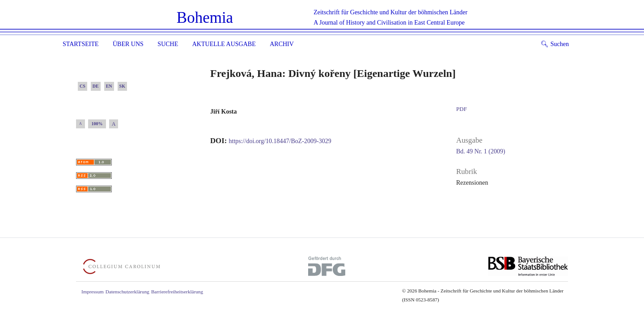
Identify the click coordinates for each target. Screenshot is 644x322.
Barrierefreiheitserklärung (177, 292)
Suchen (555, 44)
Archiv (282, 44)
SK (122, 86)
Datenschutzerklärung (127, 292)
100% (97, 124)
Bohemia (205, 18)
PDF (462, 109)
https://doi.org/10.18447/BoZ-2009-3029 (280, 141)
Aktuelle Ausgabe (224, 44)
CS (83, 86)
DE (96, 86)
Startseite (80, 44)
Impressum (93, 292)
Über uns (128, 44)
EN (109, 86)
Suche (168, 44)
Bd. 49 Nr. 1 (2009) (481, 151)
